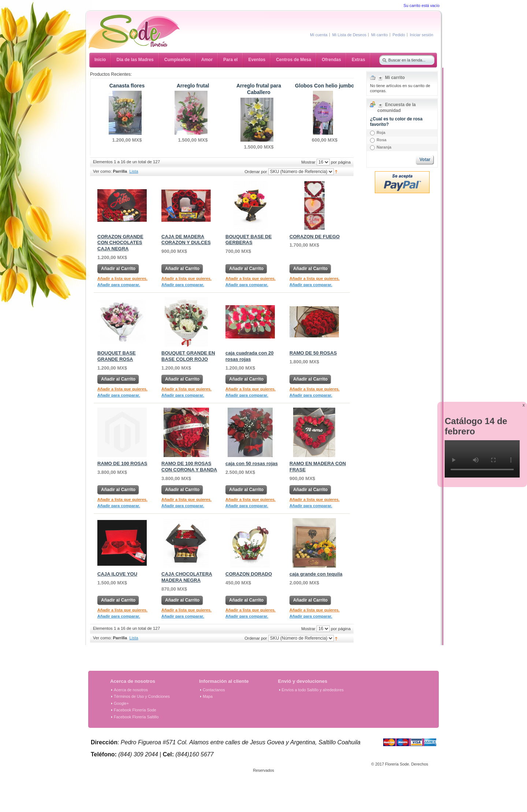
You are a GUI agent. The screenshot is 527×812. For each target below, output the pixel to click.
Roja (381, 132)
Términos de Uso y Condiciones (142, 696)
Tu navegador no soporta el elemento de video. (482, 459)
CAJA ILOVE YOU (117, 574)
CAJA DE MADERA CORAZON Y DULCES (186, 240)
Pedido (399, 35)
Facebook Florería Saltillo (136, 717)
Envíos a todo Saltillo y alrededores (313, 690)
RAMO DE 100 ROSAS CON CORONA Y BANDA (189, 467)
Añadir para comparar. (119, 285)
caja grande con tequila (316, 574)
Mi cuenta (319, 35)
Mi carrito (379, 35)
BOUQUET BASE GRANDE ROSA (117, 356)
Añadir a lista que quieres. (122, 278)
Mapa (208, 696)
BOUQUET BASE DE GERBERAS (248, 240)
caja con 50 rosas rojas (252, 463)
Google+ (121, 703)
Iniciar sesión (422, 35)
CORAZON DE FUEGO (315, 237)
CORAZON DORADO (249, 574)
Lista (134, 171)
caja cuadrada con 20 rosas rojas (250, 356)
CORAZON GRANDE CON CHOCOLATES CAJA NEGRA (120, 243)
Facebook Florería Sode (135, 710)
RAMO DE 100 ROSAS (122, 463)
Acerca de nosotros (131, 690)
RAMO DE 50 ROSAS (313, 353)
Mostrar (308, 162)
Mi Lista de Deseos (350, 35)
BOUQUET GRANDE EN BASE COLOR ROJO (188, 356)
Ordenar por (256, 171)
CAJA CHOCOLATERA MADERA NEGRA (187, 577)
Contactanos (214, 690)
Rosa (382, 140)
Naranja (384, 147)
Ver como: (102, 171)
